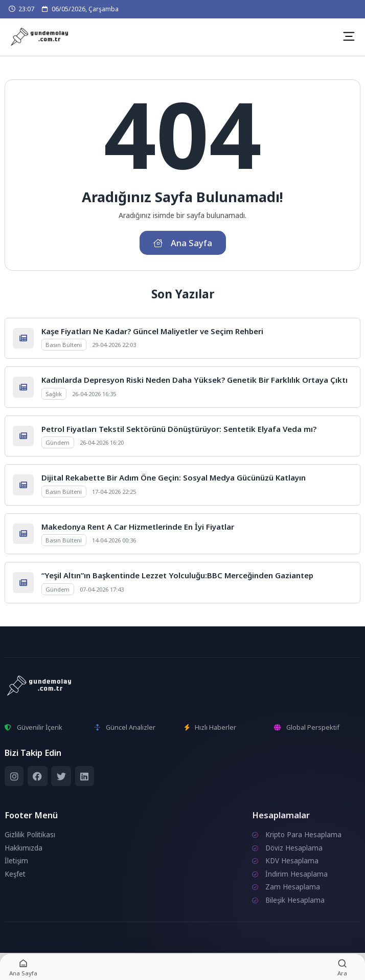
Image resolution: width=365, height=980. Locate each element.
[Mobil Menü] (349, 36)
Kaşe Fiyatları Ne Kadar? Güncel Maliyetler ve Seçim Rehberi (152, 331)
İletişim (16, 861)
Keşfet (15, 874)
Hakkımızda (24, 848)
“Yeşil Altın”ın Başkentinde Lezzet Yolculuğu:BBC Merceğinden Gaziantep (177, 575)
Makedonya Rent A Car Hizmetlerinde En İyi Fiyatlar (138, 527)
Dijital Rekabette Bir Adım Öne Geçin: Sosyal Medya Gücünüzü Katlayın (174, 477)
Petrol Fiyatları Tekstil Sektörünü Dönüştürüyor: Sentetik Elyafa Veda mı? (179, 429)
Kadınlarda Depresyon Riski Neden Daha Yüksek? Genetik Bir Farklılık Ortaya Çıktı (195, 380)
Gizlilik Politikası (30, 835)
